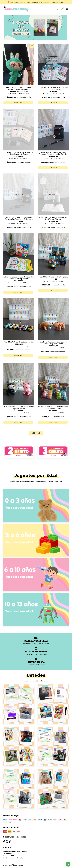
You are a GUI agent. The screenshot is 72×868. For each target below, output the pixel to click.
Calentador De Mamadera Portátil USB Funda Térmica (53, 218)
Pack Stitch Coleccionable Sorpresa (53, 277)
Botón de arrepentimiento (13, 858)
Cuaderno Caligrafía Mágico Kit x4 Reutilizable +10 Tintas (19, 153)
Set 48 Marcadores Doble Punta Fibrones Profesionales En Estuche (53, 153)
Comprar (18, 103)
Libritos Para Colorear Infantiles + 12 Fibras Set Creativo (53, 88)
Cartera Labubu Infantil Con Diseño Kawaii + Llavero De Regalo (19, 88)
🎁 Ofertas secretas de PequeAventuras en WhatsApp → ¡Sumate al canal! (36, 2)
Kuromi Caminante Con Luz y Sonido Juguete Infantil (19, 408)
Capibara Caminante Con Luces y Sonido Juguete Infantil (53, 343)
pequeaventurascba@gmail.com (15, 851)
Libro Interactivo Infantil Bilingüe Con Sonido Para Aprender (19, 278)
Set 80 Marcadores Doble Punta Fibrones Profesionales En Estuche (19, 218)
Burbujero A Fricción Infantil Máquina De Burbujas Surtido (53, 408)
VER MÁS (36, 433)
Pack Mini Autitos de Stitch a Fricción (19, 342)
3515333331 (8, 853)
